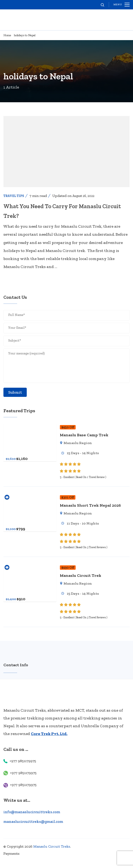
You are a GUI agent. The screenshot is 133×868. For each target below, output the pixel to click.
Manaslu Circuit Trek (81, 575)
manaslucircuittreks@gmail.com (33, 821)
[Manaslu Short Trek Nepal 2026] (30, 497)
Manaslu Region (78, 443)
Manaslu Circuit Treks (52, 846)
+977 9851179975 (23, 761)
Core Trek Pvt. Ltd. (49, 734)
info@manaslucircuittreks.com (32, 812)
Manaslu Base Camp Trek (84, 435)
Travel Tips (14, 196)
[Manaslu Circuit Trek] (30, 567)
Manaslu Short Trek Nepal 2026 (90, 505)
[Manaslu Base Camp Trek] (30, 427)
